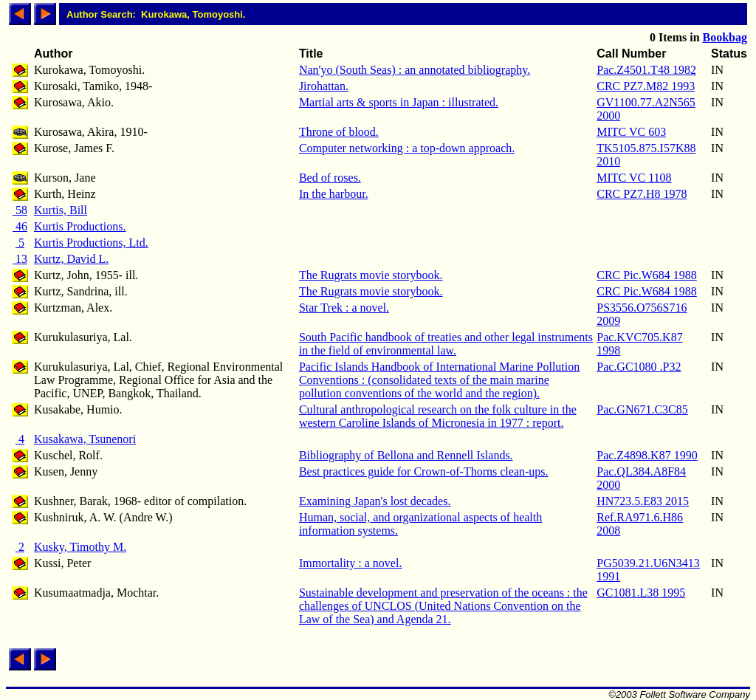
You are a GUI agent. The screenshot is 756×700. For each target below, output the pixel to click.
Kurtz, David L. (71, 259)
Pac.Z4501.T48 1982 (646, 70)
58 (20, 210)
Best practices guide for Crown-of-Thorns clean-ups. (424, 471)
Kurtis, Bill (61, 210)
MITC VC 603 (631, 132)
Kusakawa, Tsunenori (85, 439)
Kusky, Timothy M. (80, 547)
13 (20, 259)
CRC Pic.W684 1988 (647, 275)
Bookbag (725, 37)
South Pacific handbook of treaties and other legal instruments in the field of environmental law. (446, 344)
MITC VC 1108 (634, 178)
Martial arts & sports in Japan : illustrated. (399, 102)
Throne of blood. (339, 132)
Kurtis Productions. (80, 226)
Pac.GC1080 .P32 (639, 367)
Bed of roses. (330, 178)
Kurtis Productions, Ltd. (91, 243)
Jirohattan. (324, 86)
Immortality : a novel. (351, 563)
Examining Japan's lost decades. (375, 501)
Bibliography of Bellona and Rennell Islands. (406, 455)
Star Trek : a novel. (344, 308)
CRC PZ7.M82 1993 (646, 86)
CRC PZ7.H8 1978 (642, 194)
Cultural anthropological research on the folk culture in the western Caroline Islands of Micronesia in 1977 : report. (438, 416)
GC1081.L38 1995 (641, 593)
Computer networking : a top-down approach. (407, 148)
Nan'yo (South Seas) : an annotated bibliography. (415, 70)
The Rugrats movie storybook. (371, 275)
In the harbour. (334, 194)
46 (20, 226)
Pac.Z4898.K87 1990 (647, 455)
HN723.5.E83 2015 (643, 501)
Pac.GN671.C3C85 (642, 409)
